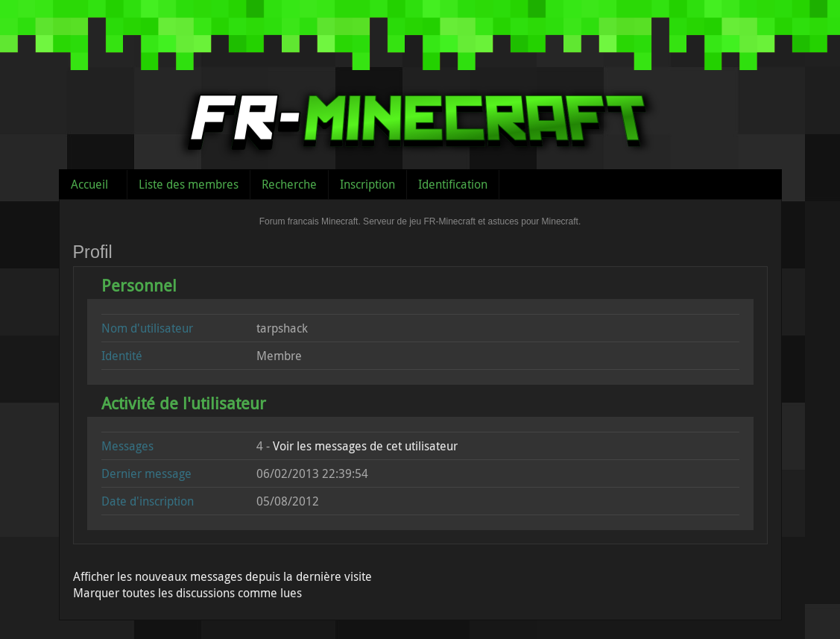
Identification (453, 184)
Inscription (367, 184)
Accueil (89, 184)
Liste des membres (189, 184)
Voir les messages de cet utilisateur (365, 446)
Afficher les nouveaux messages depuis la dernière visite (222, 576)
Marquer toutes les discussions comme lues (187, 593)
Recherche (289, 184)
